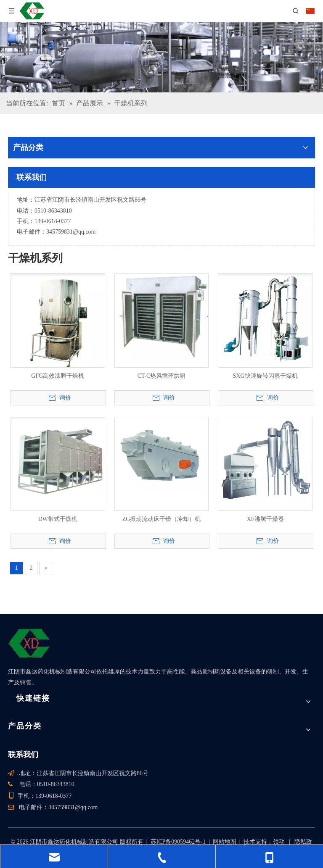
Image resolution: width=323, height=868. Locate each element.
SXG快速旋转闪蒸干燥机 (265, 376)
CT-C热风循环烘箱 (162, 376)
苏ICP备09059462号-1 (178, 842)
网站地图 (225, 842)
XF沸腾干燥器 (265, 519)
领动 (279, 842)
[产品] (161, 57)
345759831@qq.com (71, 232)
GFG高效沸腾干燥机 (58, 376)
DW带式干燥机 (58, 519)
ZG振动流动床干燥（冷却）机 (162, 519)
